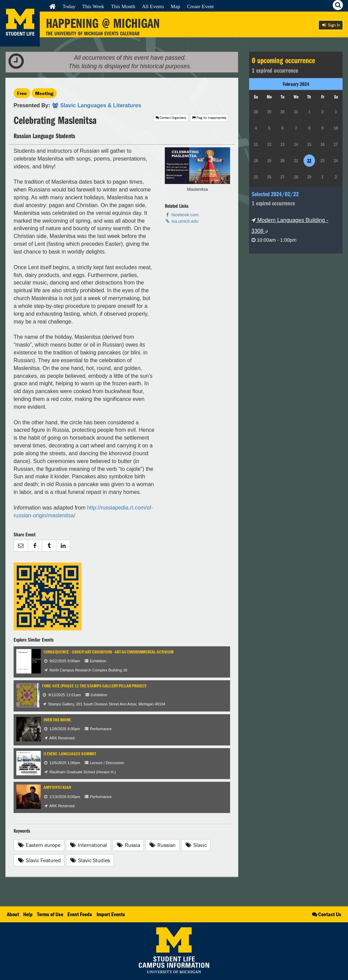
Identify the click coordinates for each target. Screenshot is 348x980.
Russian (163, 845)
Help (28, 914)
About (13, 914)
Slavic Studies (90, 860)
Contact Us (326, 914)
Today (69, 6)
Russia (128, 845)
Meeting (44, 93)
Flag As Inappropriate (209, 118)
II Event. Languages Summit (70, 754)
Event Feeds (80, 914)
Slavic (196, 845)
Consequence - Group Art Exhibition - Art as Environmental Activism (109, 652)
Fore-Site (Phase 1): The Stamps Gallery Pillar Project (94, 686)
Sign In (331, 25)
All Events (153, 6)
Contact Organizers (171, 118)
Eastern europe (39, 845)
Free (22, 93)
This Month (123, 6)
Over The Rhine (57, 720)
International (89, 845)
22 (309, 161)
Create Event (200, 6)
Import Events (111, 914)
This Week (93, 6)
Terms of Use (50, 914)
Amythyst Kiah (57, 787)
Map (175, 6)
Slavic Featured (39, 860)
